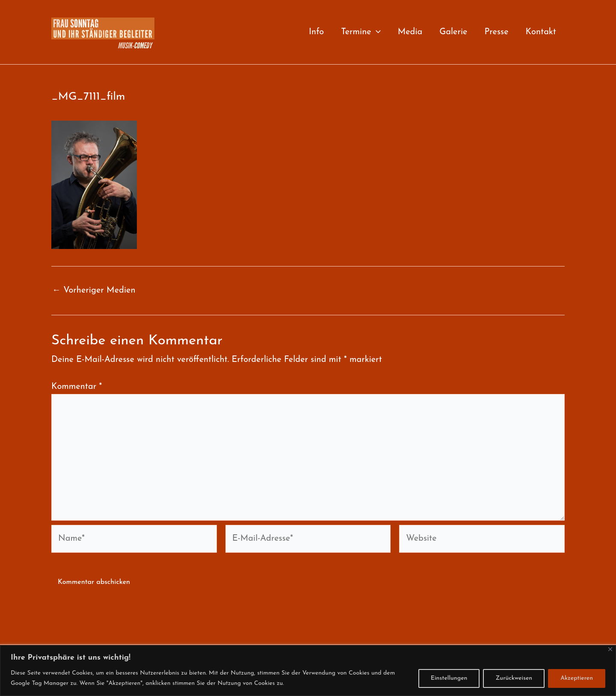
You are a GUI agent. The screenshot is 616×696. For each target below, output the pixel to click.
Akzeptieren (577, 678)
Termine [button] (361, 32)
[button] (376, 32)
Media (410, 32)
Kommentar (77, 387)
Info (316, 32)
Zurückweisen (514, 678)
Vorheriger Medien (94, 290)
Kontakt (541, 32)
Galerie (453, 32)
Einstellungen (449, 678)
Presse (496, 32)
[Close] (610, 649)
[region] (308, 671)
